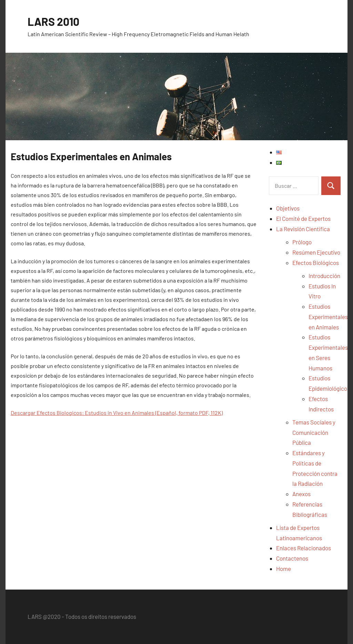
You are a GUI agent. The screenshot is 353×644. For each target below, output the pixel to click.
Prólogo (302, 242)
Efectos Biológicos (316, 263)
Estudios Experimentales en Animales (328, 317)
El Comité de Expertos (303, 218)
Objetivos (288, 208)
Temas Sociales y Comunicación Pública (314, 432)
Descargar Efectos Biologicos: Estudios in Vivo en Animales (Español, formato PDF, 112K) (117, 413)
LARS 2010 (53, 21)
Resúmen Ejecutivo (316, 252)
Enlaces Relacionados (304, 548)
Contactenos (292, 558)
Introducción (324, 276)
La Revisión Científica (303, 229)
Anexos (301, 494)
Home (284, 569)
